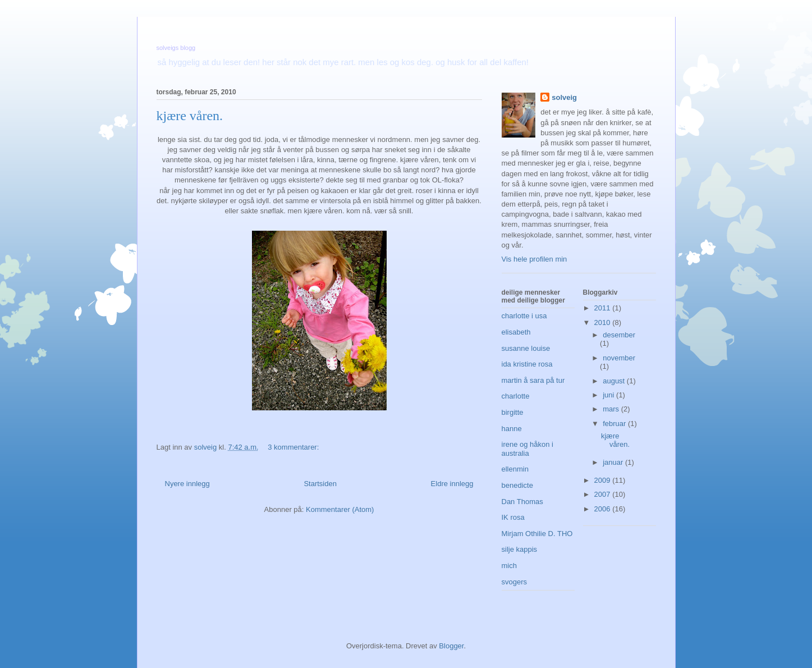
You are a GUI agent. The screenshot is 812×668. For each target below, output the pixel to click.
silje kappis (520, 549)
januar (614, 462)
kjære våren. (190, 116)
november (619, 358)
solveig (564, 97)
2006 (604, 509)
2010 (604, 322)
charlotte (516, 396)
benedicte (517, 485)
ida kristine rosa (527, 364)
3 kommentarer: (294, 447)
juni (609, 395)
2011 (604, 308)
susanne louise (526, 348)
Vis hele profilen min (535, 259)
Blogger (451, 646)
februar (615, 424)
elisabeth (516, 332)
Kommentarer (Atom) (340, 509)
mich (509, 566)
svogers (515, 582)
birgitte (513, 412)
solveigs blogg (176, 48)
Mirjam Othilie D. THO (537, 534)
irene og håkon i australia (528, 449)
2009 (604, 480)
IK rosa (513, 517)
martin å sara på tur (533, 380)
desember (619, 335)
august (615, 381)
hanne (512, 429)
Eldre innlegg (452, 484)
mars (612, 409)
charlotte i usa (524, 316)
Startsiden (320, 484)
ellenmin (515, 469)
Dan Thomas (522, 502)
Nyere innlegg (187, 484)
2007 (604, 494)
